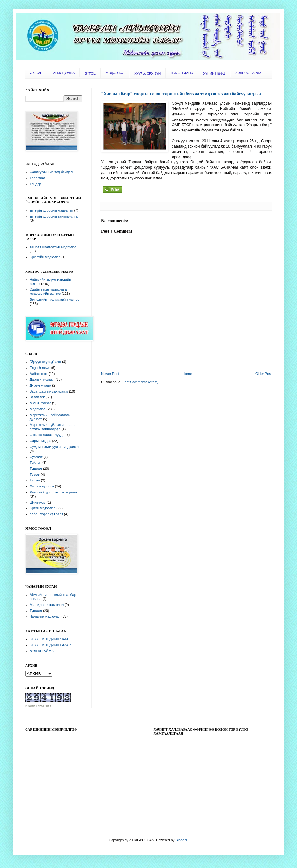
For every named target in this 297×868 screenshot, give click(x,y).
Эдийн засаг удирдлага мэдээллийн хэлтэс (48, 291)
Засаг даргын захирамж (49, 391)
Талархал (37, 178)
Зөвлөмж (37, 397)
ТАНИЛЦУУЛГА (63, 73)
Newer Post (110, 374)
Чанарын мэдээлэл (45, 616)
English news (40, 368)
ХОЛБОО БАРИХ (248, 73)
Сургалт (36, 457)
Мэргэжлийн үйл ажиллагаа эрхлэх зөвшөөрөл (52, 427)
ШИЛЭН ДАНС (182, 73)
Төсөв (35, 475)
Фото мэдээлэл (42, 486)
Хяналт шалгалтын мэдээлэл (53, 247)
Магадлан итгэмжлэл (47, 605)
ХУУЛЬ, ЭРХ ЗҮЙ (147, 74)
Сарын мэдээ (40, 441)
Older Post (264, 374)
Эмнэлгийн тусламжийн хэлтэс (55, 300)
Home (187, 374)
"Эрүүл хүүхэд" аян (45, 362)
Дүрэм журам (40, 385)
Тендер (36, 184)
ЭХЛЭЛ (36, 73)
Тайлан (36, 463)
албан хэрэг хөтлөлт (46, 514)
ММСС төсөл (40, 403)
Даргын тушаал (42, 379)
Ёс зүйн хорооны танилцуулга (54, 216)
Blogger (181, 840)
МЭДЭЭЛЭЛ (115, 73)
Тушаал (36, 469)
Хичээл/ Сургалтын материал (53, 492)
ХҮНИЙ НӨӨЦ (214, 74)
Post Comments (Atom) (140, 382)
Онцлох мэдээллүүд (46, 435)
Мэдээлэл (38, 409)
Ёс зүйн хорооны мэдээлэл (52, 210)
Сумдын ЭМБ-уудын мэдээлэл (54, 447)
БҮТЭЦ (90, 74)
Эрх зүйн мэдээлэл (45, 257)
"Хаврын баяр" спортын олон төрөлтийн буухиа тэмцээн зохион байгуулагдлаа (181, 94)
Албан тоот (39, 374)
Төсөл (35, 480)
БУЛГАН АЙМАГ (43, 651)
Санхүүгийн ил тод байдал (51, 172)
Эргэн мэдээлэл (42, 508)
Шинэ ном (38, 502)
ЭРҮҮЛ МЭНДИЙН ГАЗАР (50, 645)
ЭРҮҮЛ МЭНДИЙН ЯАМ (49, 639)
